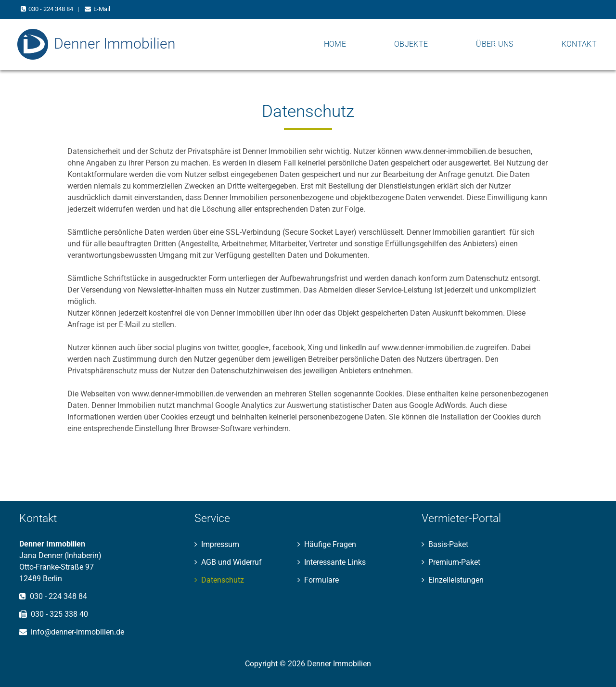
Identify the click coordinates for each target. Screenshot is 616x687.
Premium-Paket (454, 562)
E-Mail (102, 9)
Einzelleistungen (456, 580)
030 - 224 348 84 (51, 9)
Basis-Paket (448, 544)
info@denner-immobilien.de (77, 632)
